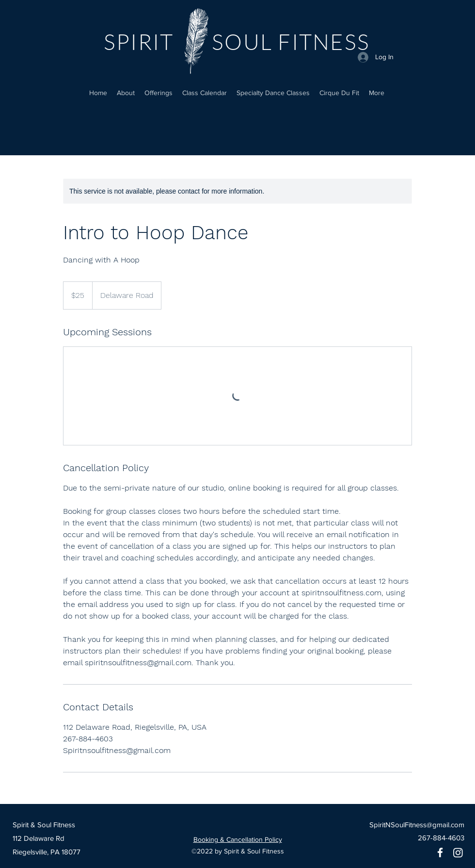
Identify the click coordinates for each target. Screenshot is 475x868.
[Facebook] (440, 852)
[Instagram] (458, 852)
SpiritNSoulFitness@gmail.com (417, 825)
